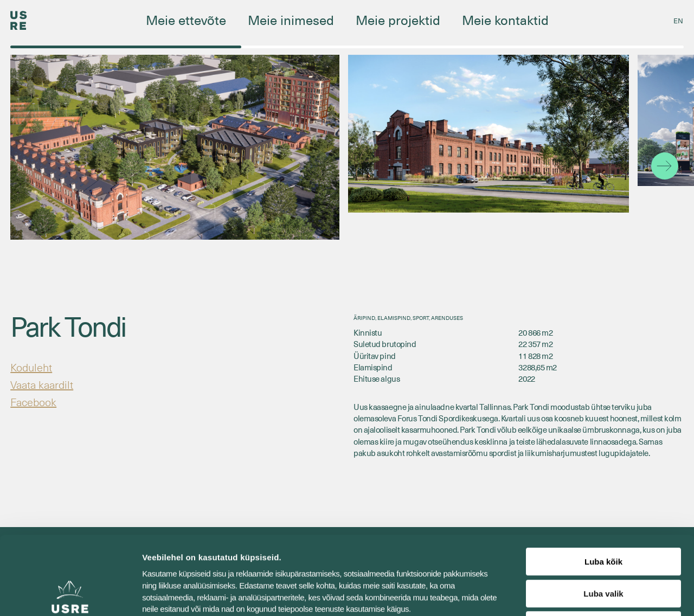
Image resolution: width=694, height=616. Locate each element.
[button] (665, 166)
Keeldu (603, 547)
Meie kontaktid (505, 20)
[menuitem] (678, 21)
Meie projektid (398, 20)
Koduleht (31, 367)
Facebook (33, 402)
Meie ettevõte (186, 20)
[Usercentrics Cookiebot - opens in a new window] (70, 595)
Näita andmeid (560, 595)
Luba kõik (603, 483)
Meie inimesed (291, 20)
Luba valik (603, 515)
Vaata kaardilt (42, 384)
